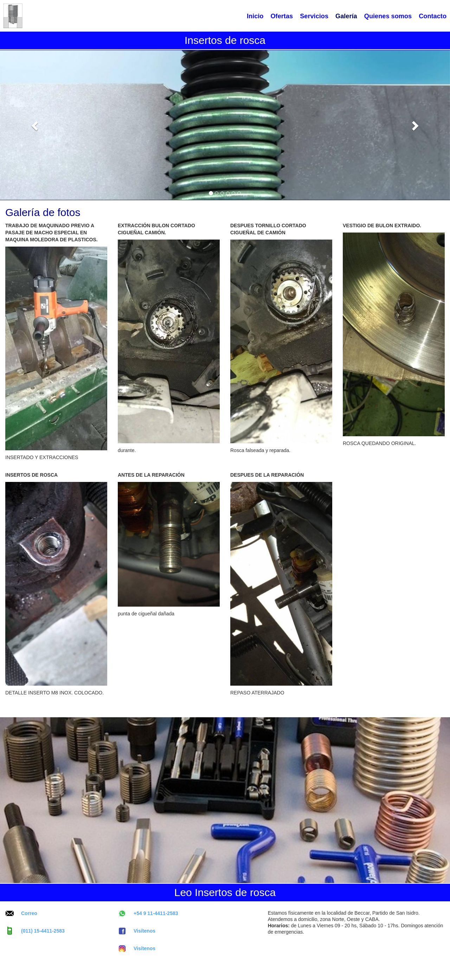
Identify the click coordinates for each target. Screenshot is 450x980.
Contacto (433, 16)
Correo (21, 913)
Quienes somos (388, 16)
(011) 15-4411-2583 (35, 931)
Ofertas (282, 16)
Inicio (255, 16)
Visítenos (137, 931)
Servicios (314, 16)
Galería (346, 16)
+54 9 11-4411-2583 (148, 913)
